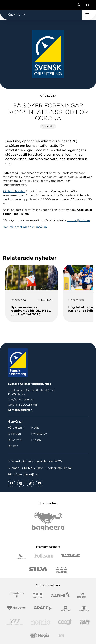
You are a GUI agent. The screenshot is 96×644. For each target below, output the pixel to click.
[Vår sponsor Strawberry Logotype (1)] (17, 595)
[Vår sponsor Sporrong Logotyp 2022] (84, 609)
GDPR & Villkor (32, 468)
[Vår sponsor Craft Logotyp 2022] (43, 609)
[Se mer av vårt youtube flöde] (40, 483)
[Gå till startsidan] (9, 5)
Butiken (13, 446)
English (36, 440)
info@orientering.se (21, 399)
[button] (41, 15)
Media (35, 428)
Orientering (48, 126)
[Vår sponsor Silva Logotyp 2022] (38, 570)
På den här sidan (14, 191)
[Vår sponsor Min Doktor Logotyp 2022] (16, 609)
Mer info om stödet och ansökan (25, 227)
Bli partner (15, 440)
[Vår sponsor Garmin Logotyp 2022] (60, 595)
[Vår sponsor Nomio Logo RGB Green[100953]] (41, 622)
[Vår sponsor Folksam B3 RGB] (44, 556)
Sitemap (14, 468)
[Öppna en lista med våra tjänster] (87, 5)
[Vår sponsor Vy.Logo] (61, 636)
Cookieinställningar (59, 468)
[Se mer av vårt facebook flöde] (11, 483)
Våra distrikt (16, 428)
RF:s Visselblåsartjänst (23, 474)
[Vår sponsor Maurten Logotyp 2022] (82, 595)
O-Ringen (14, 434)
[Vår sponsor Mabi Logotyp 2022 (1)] (37, 595)
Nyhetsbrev (39, 434)
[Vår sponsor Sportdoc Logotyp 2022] (66, 609)
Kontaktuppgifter (20, 410)
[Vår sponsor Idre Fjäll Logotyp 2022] (71, 556)
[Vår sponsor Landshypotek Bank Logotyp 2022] (21, 556)
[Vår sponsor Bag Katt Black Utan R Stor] (48, 521)
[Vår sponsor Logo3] (65, 622)
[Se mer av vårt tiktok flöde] (30, 483)
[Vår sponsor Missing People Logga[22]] (85, 622)
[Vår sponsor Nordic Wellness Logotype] (15, 622)
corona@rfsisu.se (78, 220)
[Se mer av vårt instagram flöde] (21, 483)
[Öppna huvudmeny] (89, 15)
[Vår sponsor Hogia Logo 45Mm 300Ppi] (40, 636)
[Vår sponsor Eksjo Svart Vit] (61, 570)
